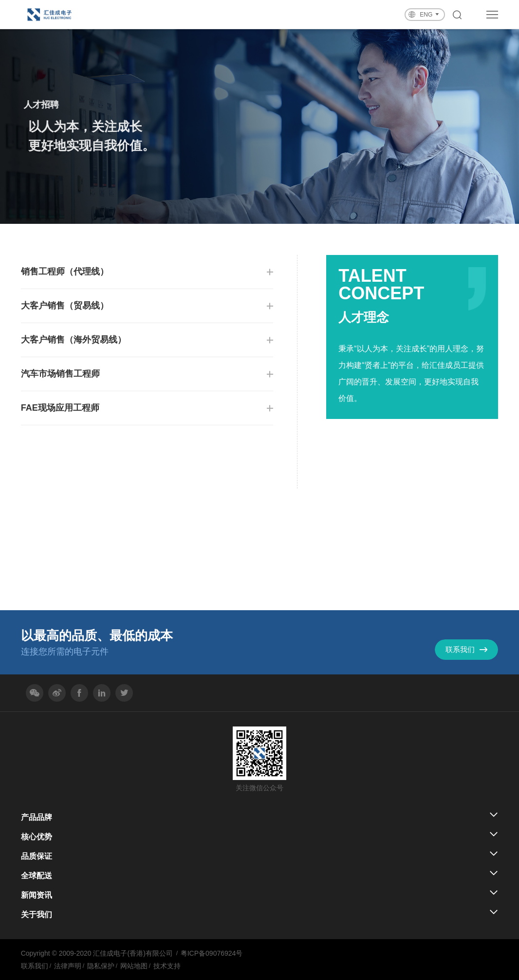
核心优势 (37, 837)
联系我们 (35, 966)
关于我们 (37, 915)
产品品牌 (37, 817)
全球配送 (37, 876)
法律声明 (68, 966)
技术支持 (167, 966)
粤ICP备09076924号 (212, 953)
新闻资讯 (37, 895)
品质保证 (37, 856)
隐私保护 (101, 966)
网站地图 (134, 966)
